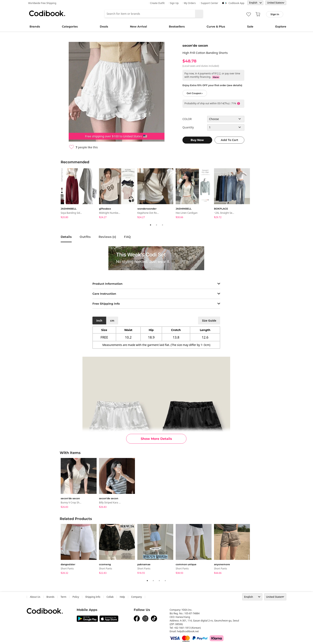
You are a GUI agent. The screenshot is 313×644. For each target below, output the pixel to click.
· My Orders (189, 3)
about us (35, 597)
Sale (250, 27)
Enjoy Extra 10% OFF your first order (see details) (212, 85)
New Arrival (138, 27)
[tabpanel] (80, 194)
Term (64, 597)
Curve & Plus (216, 27)
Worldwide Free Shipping (42, 3)
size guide (209, 321)
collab (110, 597)
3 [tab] (162, 225)
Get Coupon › (195, 93)
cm (112, 321)
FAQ (127, 237)
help (122, 597)
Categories (70, 27)
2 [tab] (156, 225)
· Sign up (174, 3)
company (137, 597)
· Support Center (209, 3)
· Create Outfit (157, 3)
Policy (76, 597)
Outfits (85, 237)
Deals (104, 27)
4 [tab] (165, 581)
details (66, 237)
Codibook (47, 13)
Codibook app (236, 3)
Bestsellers (177, 27)
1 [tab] (151, 225)
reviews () (107, 237)
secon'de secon (195, 46)
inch (99, 321)
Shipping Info (93, 597)
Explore (281, 27)
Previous (58, 194)
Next (255, 194)
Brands (35, 27)
